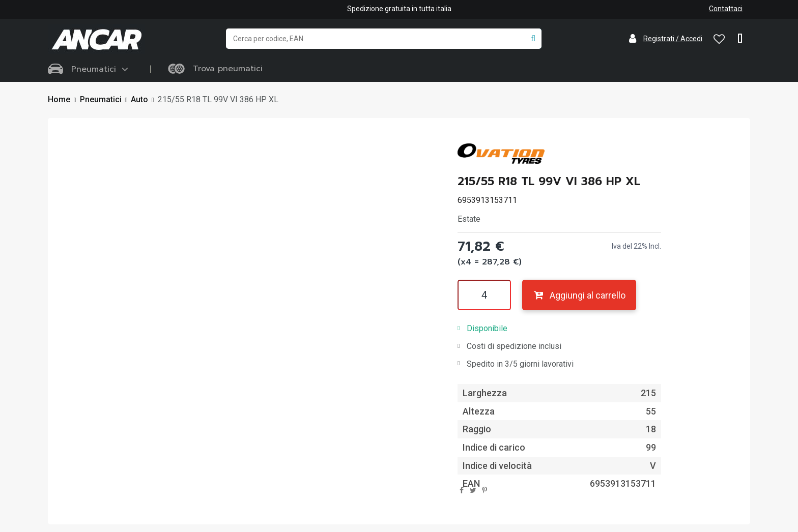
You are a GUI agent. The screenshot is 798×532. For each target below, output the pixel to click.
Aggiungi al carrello (579, 295)
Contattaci (726, 9)
